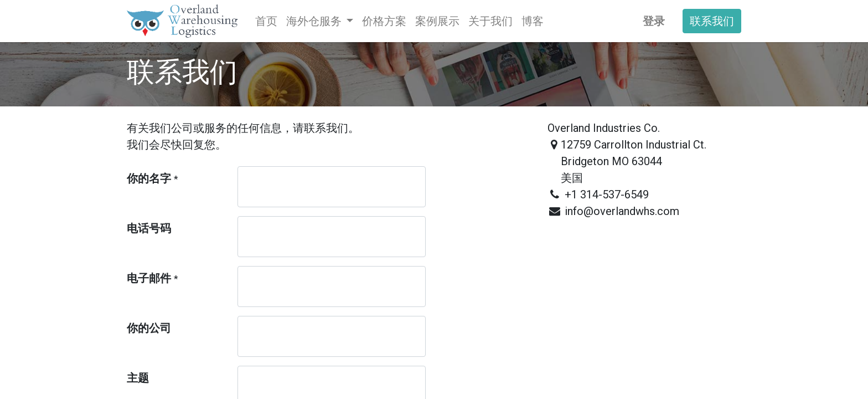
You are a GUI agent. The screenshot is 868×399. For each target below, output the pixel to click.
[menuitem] (266, 21)
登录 (654, 21)
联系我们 (712, 21)
